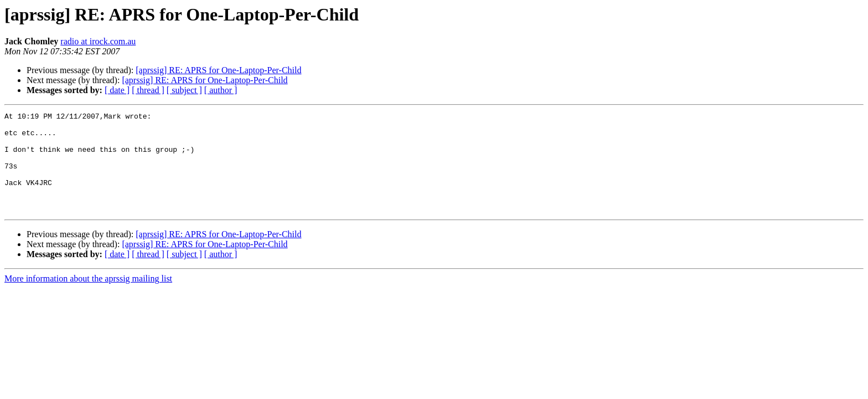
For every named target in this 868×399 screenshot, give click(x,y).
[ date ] (117, 90)
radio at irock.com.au (98, 41)
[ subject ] (184, 90)
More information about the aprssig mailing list (88, 298)
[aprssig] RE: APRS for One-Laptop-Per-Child (218, 70)
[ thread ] (148, 90)
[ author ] (221, 90)
